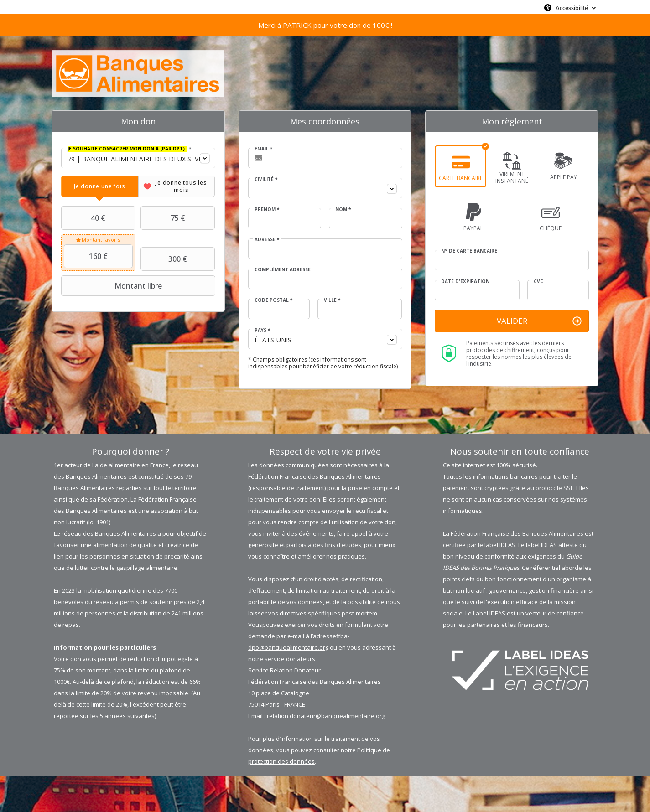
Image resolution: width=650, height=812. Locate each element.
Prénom (267, 209)
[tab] (100, 186)
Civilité (266, 179)
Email (263, 149)
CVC (538, 281)
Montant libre (113, 286)
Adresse (267, 239)
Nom (343, 209)
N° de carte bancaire (469, 251)
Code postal (273, 300)
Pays (262, 330)
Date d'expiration (465, 281)
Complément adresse (283, 269)
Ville (332, 300)
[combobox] (138, 158)
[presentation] (100, 186)
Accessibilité (572, 8)
